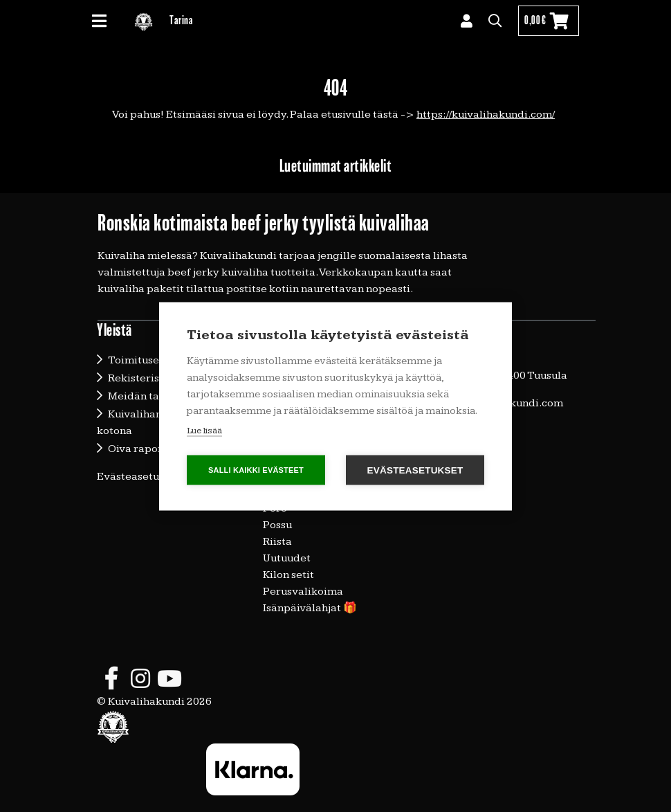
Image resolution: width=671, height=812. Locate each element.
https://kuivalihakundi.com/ (486, 115)
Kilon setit (288, 575)
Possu (277, 525)
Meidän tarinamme (157, 396)
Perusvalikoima (303, 592)
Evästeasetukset (139, 477)
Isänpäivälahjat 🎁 (310, 608)
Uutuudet (287, 558)
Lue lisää (204, 430)
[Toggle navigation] (105, 21)
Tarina (181, 20)
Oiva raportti (141, 449)
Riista (277, 542)
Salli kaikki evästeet (256, 469)
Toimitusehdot (145, 360)
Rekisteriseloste (149, 378)
